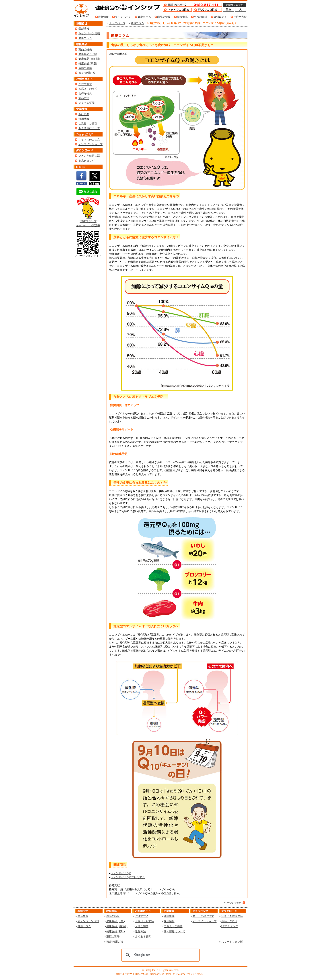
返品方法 (84, 98)
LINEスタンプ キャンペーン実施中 (88, 222)
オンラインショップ (91, 144)
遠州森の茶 (220, 17)
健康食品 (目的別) (89, 59)
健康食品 (182, 17)
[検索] (160, 955)
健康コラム (144, 17)
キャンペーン (123, 17)
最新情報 (103, 17)
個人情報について (89, 128)
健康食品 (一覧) (88, 54)
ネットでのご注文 (89, 140)
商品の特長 (164, 17)
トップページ (117, 23)
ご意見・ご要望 (88, 124)
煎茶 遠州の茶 (87, 73)
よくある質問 (86, 103)
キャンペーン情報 (89, 33)
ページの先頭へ (233, 903)
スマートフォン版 (232, 942)
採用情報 (84, 119)
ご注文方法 (240, 17)
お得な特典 (85, 94)
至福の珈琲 (201, 17)
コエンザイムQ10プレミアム (128, 877)
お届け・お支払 (88, 89)
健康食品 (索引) (88, 63)
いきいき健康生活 (89, 156)
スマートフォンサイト (88, 254)
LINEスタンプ (230, 926)
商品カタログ (86, 161)
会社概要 (84, 114)
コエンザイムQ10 (121, 873)
